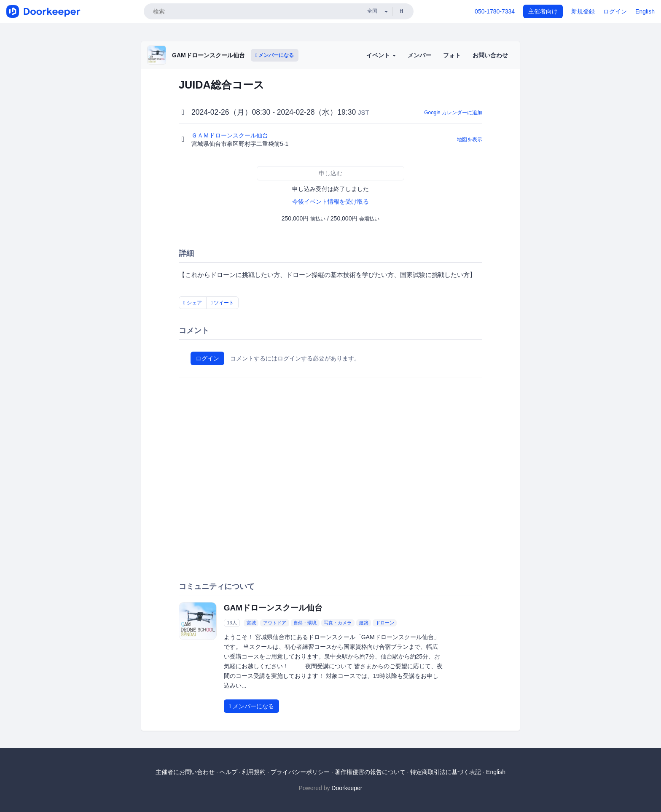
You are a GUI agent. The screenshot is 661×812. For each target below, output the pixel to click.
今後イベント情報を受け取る (330, 202)
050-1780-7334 (495, 11)
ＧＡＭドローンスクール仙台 (231, 135)
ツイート (223, 303)
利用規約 (254, 772)
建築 (364, 623)
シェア (193, 303)
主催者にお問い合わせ (185, 772)
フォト (452, 55)
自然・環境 (305, 623)
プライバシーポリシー (300, 772)
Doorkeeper (347, 788)
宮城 (251, 623)
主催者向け (543, 11)
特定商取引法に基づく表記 (446, 772)
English (645, 11)
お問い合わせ (490, 55)
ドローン (385, 623)
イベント (381, 55)
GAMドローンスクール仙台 (208, 55)
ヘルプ (228, 772)
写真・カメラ (338, 623)
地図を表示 (470, 140)
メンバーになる (275, 55)
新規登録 (583, 11)
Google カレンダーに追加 (453, 113)
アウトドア (275, 623)
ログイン (615, 11)
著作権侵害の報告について (370, 772)
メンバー (419, 55)
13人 (232, 623)
